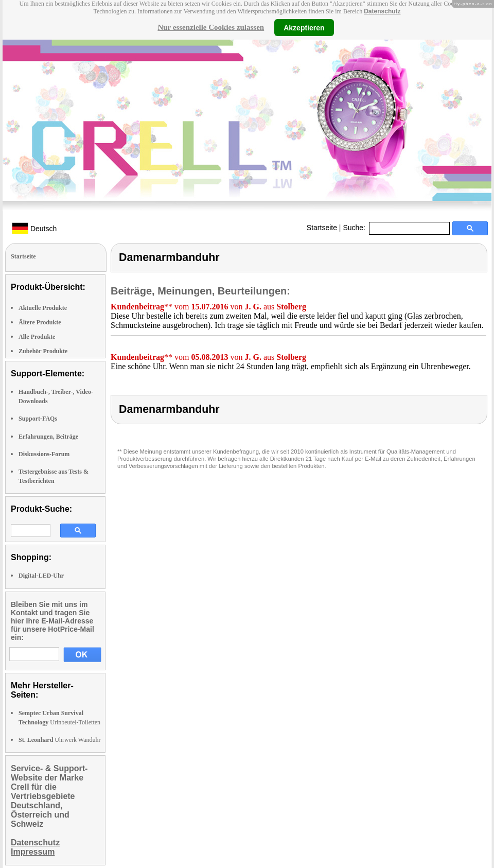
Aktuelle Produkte (43, 308)
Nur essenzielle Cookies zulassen (211, 27)
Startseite (322, 228)
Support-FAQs (38, 419)
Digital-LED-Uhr (41, 576)
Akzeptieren (304, 27)
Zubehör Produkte (43, 351)
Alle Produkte (37, 337)
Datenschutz (382, 11)
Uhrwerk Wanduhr (59, 740)
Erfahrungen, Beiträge (48, 437)
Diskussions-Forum (44, 454)
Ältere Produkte (40, 322)
